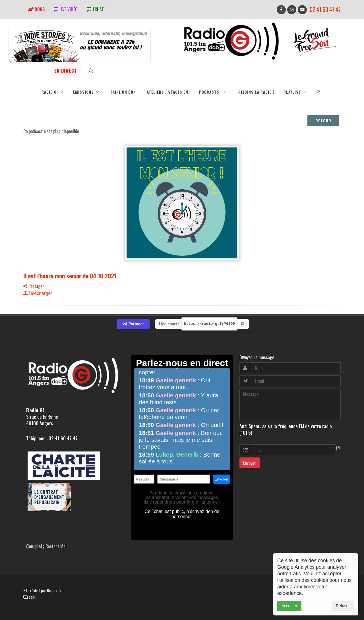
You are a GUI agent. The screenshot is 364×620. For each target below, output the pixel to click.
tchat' (96, 9)
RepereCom (56, 590)
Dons (36, 9)
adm (29, 597)
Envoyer (250, 463)
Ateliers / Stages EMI (168, 92)
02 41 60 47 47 (325, 10)
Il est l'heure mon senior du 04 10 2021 (70, 276)
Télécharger (38, 293)
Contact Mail (57, 546)
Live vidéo (66, 9)
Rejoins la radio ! (256, 92)
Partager (34, 286)
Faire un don (123, 92)
